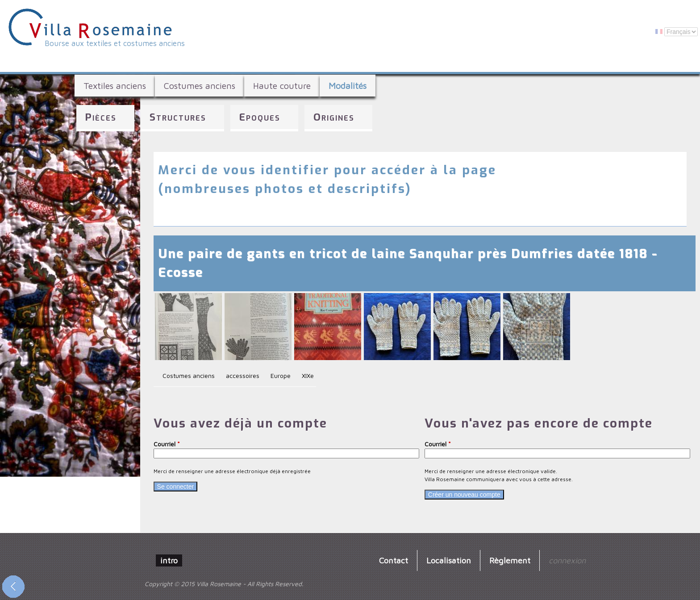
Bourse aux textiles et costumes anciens (115, 43)
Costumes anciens (200, 86)
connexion (567, 560)
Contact (394, 560)
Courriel (167, 444)
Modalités (348, 86)
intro (169, 560)
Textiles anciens (115, 86)
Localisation (449, 560)
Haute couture (282, 86)
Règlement (510, 560)
